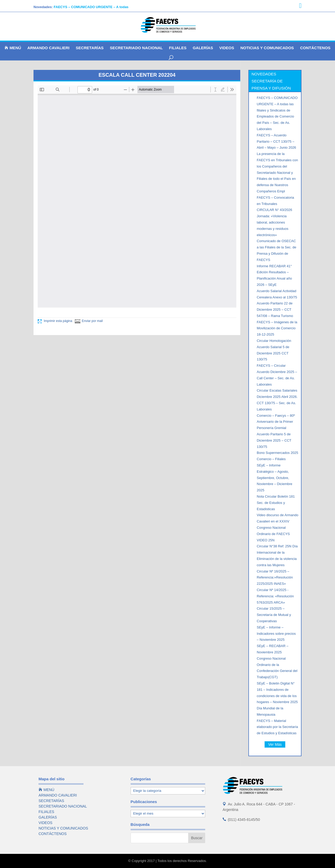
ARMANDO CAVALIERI (48, 48)
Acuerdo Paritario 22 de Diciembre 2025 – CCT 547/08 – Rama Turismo (275, 310)
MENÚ (13, 48)
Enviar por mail (89, 321)
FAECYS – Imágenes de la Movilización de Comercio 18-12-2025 (277, 328)
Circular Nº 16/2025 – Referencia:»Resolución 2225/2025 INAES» (275, 578)
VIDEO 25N (266, 540)
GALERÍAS (203, 48)
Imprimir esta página (55, 321)
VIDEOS (227, 48)
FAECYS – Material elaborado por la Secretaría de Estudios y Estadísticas (277, 727)
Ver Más (275, 744)
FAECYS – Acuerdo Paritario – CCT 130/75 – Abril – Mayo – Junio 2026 (276, 141)
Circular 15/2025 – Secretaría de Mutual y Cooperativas (274, 615)
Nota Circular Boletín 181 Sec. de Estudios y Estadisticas (276, 503)
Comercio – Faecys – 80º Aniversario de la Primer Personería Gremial (276, 422)
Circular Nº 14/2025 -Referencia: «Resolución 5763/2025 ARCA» (275, 596)
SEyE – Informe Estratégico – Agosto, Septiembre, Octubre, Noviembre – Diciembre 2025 (275, 478)
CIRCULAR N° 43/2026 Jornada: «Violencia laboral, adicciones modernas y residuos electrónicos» (274, 222)
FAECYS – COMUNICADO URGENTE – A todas (91, 7)
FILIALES (178, 48)
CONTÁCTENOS (315, 48)
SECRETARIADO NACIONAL (136, 48)
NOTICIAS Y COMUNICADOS (267, 48)
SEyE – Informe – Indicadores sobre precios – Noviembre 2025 (276, 634)
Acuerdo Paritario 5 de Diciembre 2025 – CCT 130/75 (274, 440)
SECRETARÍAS (90, 48)
